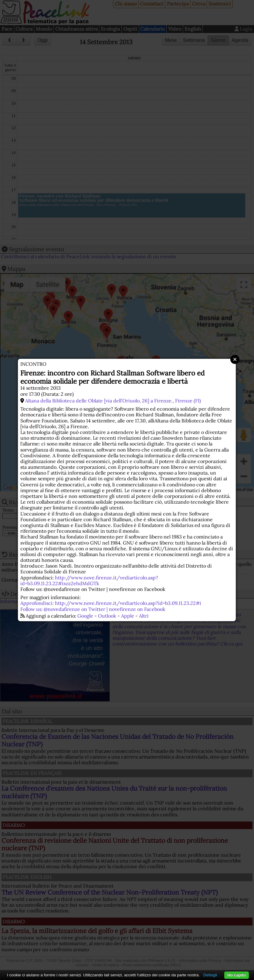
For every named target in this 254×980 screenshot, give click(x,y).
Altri (144, 616)
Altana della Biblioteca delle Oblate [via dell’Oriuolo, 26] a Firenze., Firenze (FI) (113, 401)
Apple (128, 616)
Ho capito (237, 975)
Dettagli (210, 975)
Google (85, 616)
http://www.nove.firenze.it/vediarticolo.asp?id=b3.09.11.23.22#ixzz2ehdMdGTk (89, 580)
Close (235, 359)
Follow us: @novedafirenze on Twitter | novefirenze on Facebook (93, 609)
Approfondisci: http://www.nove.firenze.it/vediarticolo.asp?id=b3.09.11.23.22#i (111, 603)
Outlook (107, 616)
